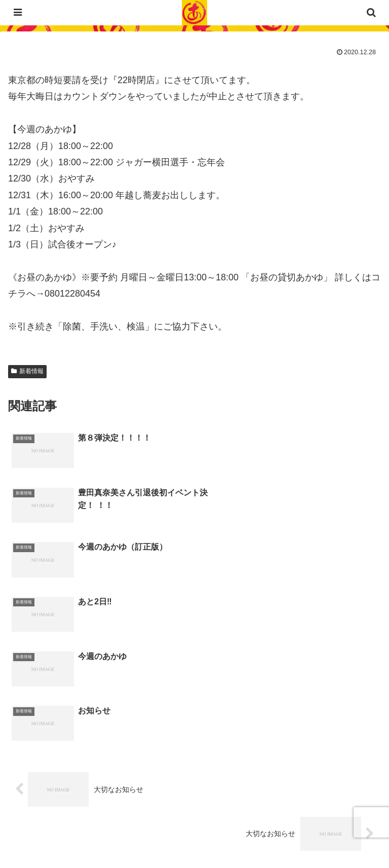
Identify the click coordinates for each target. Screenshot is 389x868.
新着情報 (27, 371)
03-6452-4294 (91, 766)
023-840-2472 (73, 782)
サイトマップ (290, 836)
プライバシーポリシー (99, 836)
